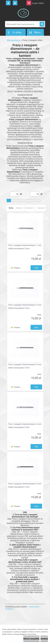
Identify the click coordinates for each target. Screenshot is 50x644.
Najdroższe (29, 208)
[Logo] (23, 13)
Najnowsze (41, 208)
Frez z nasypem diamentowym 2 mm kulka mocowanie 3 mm (25, 306)
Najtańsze (19, 208)
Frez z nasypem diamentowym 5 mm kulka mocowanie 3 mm (25, 485)
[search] (42, 24)
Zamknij (44, 639)
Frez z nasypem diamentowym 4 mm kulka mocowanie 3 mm (25, 426)
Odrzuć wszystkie (31, 639)
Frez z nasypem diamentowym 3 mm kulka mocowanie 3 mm (25, 366)
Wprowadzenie (14, 40)
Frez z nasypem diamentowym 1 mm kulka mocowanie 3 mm (25, 247)
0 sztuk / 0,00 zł (38, 3)
